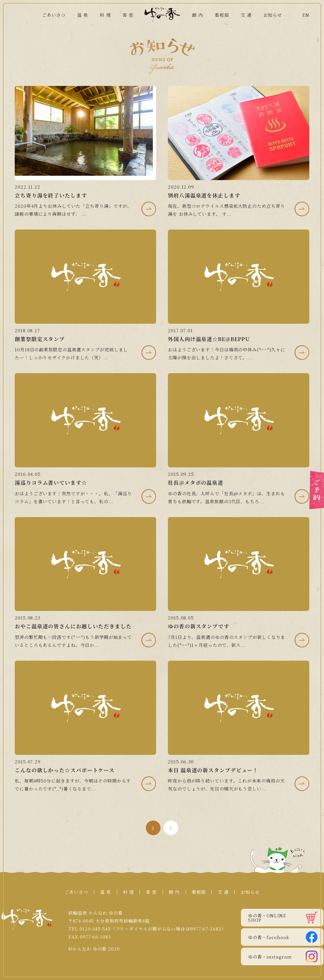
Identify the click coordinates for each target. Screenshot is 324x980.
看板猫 (222, 15)
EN (306, 15)
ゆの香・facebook (283, 937)
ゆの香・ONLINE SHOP (283, 918)
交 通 (246, 15)
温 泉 (83, 15)
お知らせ (273, 15)
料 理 (105, 15)
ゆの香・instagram (283, 956)
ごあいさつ (54, 15)
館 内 (197, 15)
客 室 (128, 15)
